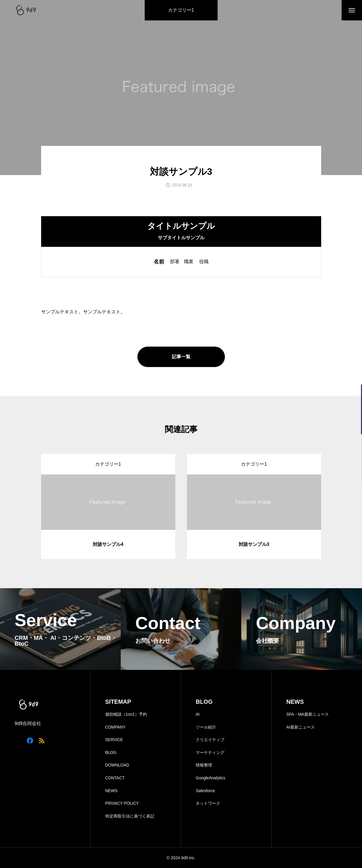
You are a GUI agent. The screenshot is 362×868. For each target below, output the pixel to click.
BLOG (111, 752)
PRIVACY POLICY (122, 803)
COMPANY (116, 727)
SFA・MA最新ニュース (308, 714)
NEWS (111, 791)
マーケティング (210, 752)
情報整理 (204, 765)
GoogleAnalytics (210, 778)
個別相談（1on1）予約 (126, 714)
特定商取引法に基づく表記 (130, 816)
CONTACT (115, 778)
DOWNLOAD (117, 765)
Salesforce (205, 791)
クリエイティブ (210, 740)
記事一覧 (181, 357)
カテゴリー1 (181, 10)
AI (198, 714)
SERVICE (114, 740)
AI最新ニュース (301, 727)
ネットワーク (208, 803)
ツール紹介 (206, 727)
